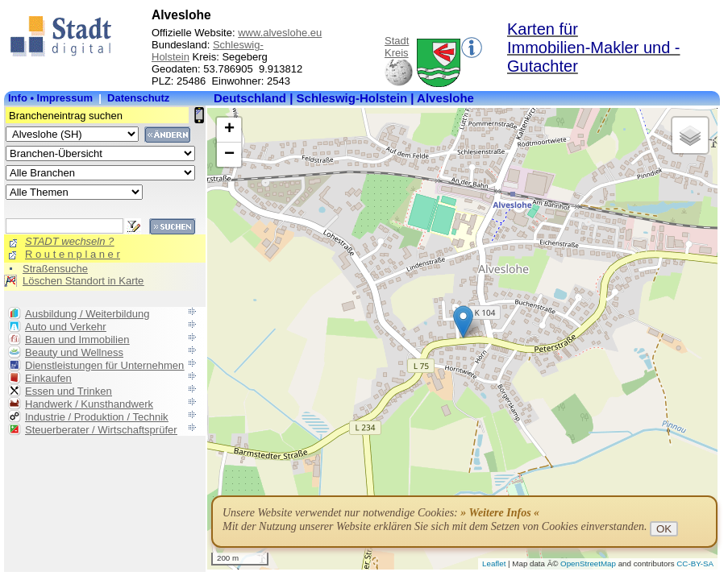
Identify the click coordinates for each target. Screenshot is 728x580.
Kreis (397, 53)
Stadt (397, 41)
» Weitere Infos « (500, 513)
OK (664, 529)
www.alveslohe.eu (280, 33)
